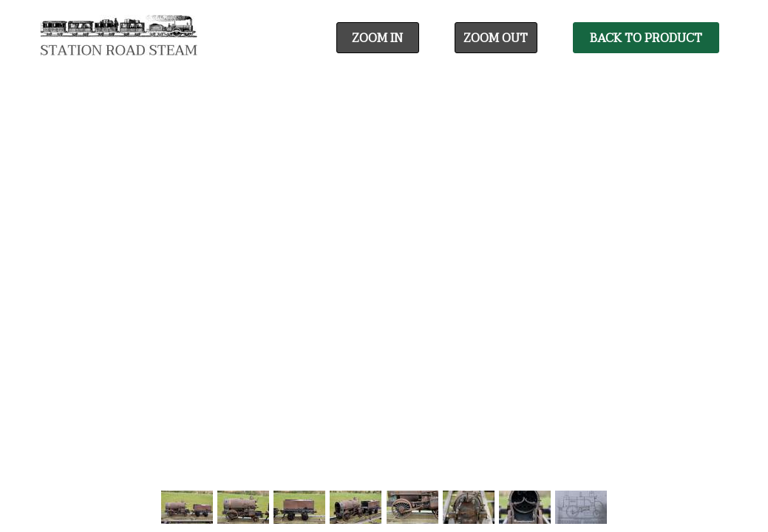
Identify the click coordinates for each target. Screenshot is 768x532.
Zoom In (377, 38)
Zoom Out (496, 38)
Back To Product (646, 38)
